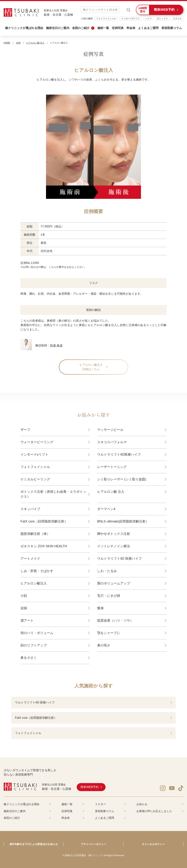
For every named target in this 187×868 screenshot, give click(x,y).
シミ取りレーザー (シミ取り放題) (122, 479)
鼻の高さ (104, 645)
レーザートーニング (112, 467)
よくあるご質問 (148, 28)
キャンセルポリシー (153, 844)
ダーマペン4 (106, 509)
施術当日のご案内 (58, 28)
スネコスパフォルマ (112, 442)
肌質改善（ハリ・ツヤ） (115, 621)
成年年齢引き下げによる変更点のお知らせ (34, 844)
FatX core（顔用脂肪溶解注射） (44, 521)
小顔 (24, 596)
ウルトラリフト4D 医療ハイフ (119, 559)
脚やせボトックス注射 (114, 534)
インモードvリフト (34, 455)
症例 (18, 43)
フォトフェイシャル (106, 19)
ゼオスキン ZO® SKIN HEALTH (44, 546)
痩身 (100, 608)
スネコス (177, 19)
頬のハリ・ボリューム (37, 633)
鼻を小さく (29, 658)
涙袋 (24, 608)
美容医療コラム (172, 28)
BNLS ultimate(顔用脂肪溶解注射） (123, 521)
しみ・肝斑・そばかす (37, 571)
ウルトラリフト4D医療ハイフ (119, 455)
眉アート (27, 621)
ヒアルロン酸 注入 (35, 43)
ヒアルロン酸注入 (34, 583)
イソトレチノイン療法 (114, 546)
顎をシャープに (109, 633)
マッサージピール (110, 430)
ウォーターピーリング (37, 442)
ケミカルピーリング (35, 479)
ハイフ (148, 19)
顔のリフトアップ (34, 645)
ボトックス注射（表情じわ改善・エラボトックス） (53, 494)
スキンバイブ (30, 509)
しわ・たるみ (107, 571)
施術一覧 (103, 28)
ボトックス (162, 19)
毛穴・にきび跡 (109, 596)
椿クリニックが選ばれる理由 (24, 28)
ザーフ (25, 430)
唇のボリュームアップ (114, 583)
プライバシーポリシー (93, 844)
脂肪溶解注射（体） (35, 534)
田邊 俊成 (56, 345)
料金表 (131, 28)
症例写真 (118, 28)
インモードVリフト (131, 19)
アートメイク (30, 559)
